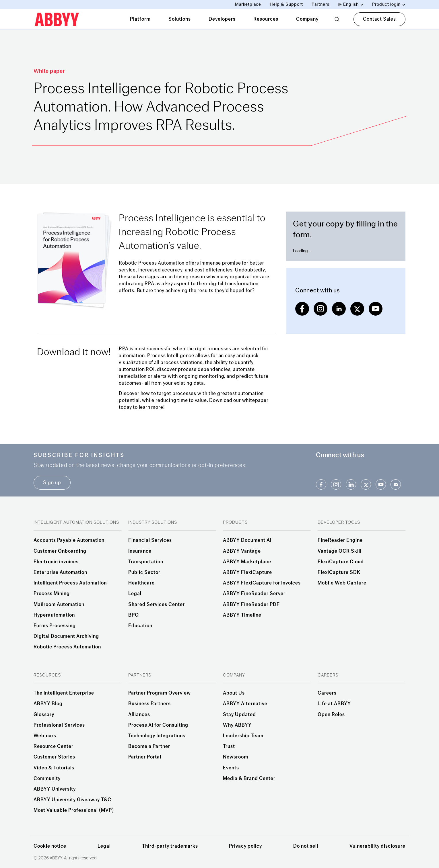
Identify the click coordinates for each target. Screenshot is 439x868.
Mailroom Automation (59, 605)
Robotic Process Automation (67, 647)
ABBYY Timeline (242, 615)
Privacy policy (245, 846)
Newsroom (236, 757)
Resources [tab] (266, 19)
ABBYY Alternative (245, 704)
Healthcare (141, 583)
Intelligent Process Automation (70, 583)
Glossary (44, 715)
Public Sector (144, 572)
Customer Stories (54, 757)
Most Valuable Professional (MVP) (74, 810)
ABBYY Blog (48, 704)
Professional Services (59, 725)
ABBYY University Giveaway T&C (72, 800)
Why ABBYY (237, 725)
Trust (229, 746)
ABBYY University (55, 789)
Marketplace (248, 4)
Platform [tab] (140, 19)
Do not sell (306, 846)
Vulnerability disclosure (377, 846)
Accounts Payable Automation (69, 540)
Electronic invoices (56, 562)
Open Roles (331, 715)
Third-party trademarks (170, 846)
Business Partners (149, 704)
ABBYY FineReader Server (254, 594)
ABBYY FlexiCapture (247, 572)
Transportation (146, 562)
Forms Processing (55, 626)
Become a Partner (149, 746)
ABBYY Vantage (242, 551)
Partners (320, 4)
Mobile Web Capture (342, 583)
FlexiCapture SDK (339, 572)
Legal (135, 594)
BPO (134, 615)
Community (47, 779)
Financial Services (150, 540)
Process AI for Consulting (158, 725)
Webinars (45, 736)
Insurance (140, 551)
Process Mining (52, 594)
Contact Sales (379, 19)
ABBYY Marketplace (247, 562)
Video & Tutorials (54, 768)
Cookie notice (50, 846)
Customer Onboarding (60, 551)
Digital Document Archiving (66, 636)
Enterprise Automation (60, 572)
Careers (327, 693)
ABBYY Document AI (247, 540)
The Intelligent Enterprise (64, 693)
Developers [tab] (222, 19)
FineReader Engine (340, 540)
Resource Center (54, 746)
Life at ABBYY (334, 704)
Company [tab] (307, 19)
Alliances (139, 715)
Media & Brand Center (249, 779)
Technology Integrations (157, 736)
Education (140, 626)
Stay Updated (239, 715)
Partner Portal (145, 757)
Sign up (52, 483)
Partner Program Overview (160, 693)
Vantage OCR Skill (340, 551)
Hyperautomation (54, 615)
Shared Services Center (157, 605)
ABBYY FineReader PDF (251, 605)
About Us (234, 693)
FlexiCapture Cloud (341, 562)
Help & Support (286, 4)
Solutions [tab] (180, 19)
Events (231, 768)
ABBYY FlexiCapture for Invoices (262, 583)
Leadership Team (243, 736)
